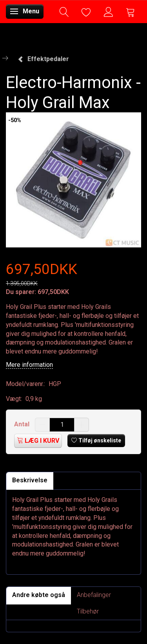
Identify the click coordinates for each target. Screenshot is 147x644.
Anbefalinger (94, 595)
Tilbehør (88, 611)
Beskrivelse (30, 480)
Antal (23, 424)
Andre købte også (39, 595)
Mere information (29, 365)
